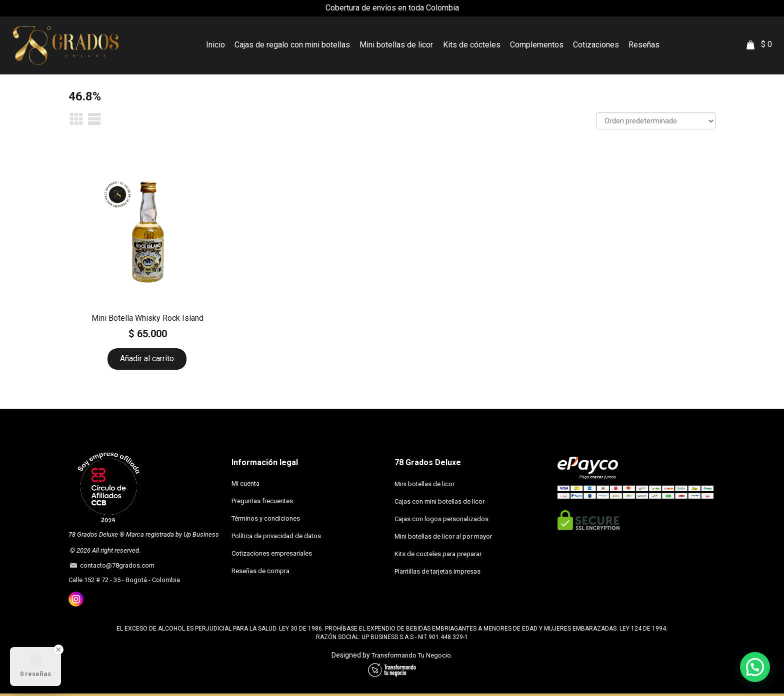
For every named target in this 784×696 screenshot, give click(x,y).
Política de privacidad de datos (276, 536)
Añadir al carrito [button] (147, 358)
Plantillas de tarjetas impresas (437, 571)
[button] (755, 667)
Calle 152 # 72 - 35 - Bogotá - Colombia (124, 580)
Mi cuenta (245, 483)
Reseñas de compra (260, 571)
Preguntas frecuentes (262, 501)
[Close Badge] (58, 650)
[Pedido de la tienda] (656, 121)
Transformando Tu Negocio (411, 655)
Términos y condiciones (266, 518)
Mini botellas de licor (424, 484)
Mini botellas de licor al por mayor (443, 536)
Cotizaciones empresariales (272, 553)
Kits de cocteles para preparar (438, 554)
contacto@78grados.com (116, 565)
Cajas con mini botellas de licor (439, 501)
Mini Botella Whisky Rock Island (147, 318)
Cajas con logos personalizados (441, 519)
